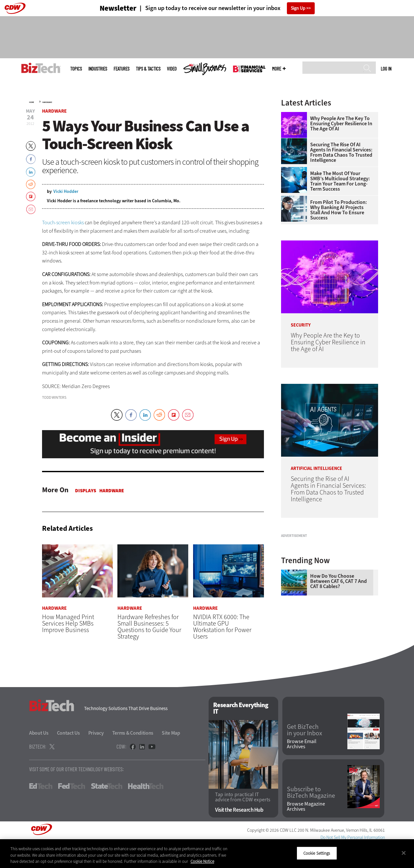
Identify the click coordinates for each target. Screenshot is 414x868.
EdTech (41, 810)
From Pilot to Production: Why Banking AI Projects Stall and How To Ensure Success (338, 210)
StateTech (107, 810)
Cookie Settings (317, 853)
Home (32, 102)
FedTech (72, 810)
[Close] (404, 853)
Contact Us (68, 757)
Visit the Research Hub (239, 834)
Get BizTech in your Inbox (305, 754)
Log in (386, 69)
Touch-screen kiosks (63, 223)
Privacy (96, 757)
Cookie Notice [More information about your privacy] (202, 861)
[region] (207, 854)
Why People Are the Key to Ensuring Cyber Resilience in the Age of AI (341, 124)
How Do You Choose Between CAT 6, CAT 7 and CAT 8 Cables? (338, 662)
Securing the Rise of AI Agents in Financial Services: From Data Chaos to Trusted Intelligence (341, 152)
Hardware (47, 102)
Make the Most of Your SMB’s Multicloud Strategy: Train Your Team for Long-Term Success (340, 181)
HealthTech (146, 810)
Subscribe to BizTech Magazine (311, 817)
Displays (86, 491)
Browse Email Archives (302, 768)
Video (172, 69)
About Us (39, 757)
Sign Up (298, 8)
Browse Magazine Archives (306, 830)
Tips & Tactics (148, 69)
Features (121, 69)
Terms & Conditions (133, 757)
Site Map (171, 757)
